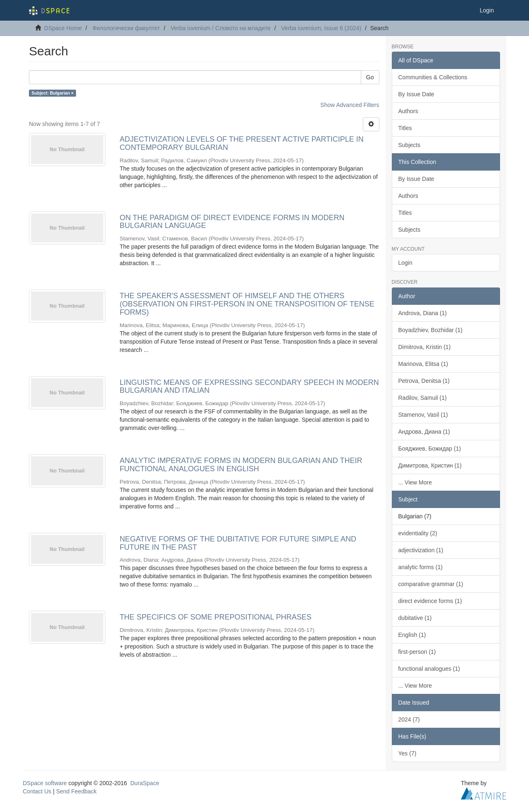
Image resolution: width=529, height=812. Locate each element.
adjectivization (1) (421, 550)
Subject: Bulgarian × (52, 93)
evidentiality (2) (418, 533)
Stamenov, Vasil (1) (423, 415)
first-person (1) (417, 652)
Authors (408, 111)
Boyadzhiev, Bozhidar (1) (430, 330)
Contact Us (37, 791)
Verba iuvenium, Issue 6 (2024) (321, 28)
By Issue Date (416, 94)
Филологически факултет (126, 28)
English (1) (412, 635)
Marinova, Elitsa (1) (423, 364)
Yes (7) (407, 753)
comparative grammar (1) (431, 584)
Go (370, 77)
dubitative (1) (415, 618)
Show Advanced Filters (350, 105)
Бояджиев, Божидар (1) (430, 449)
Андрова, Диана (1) (424, 432)
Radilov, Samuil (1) (423, 398)
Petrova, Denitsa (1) (424, 381)
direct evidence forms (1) (430, 601)
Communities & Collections (433, 77)
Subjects (410, 145)
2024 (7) (409, 719)
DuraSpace (145, 783)
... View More (415, 482)
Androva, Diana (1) (423, 313)
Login (405, 263)
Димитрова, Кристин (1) (430, 465)
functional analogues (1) (429, 669)
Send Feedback (76, 791)
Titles (405, 128)
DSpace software (45, 783)
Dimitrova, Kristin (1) (425, 347)
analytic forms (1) (421, 567)
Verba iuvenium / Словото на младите (221, 28)
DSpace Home (63, 28)
